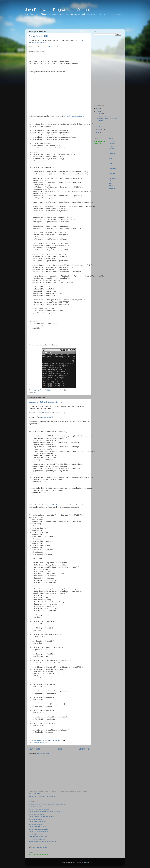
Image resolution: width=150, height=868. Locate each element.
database (112, 153)
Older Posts (84, 749)
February (101, 129)
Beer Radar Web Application (37, 839)
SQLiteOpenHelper (115, 186)
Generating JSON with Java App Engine (45, 402)
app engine (37, 743)
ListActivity (112, 168)
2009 (98, 111)
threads (112, 191)
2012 (98, 108)
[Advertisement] (65, 24)
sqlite (111, 183)
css (110, 151)
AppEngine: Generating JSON (38, 837)
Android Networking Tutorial (53, 47)
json (35, 392)
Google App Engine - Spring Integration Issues (43, 842)
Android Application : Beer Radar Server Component (45, 812)
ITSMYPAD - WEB (34, 794)
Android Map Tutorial (35, 824)
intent (111, 158)
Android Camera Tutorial (36, 814)
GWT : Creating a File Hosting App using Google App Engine (48, 804)
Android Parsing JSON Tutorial (38, 829)
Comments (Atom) (43, 753)
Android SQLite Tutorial (36, 834)
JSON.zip (45, 413)
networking (113, 173)
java (43, 743)
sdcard (111, 181)
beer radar (112, 143)
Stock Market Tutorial (35, 807)
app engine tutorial (46, 417)
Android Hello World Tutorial (37, 822)
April (99, 127)
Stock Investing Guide (39, 847)
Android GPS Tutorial (35, 819)
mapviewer (113, 171)
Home (59, 749)
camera (112, 148)
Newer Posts (34, 749)
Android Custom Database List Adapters (41, 817)
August (100, 114)
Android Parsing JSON (38, 36)
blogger (112, 146)
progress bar (113, 178)
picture (111, 176)
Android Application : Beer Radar (39, 809)
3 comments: (57, 740)
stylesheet (112, 188)
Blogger (86, 863)
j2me (111, 161)
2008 (98, 133)
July (99, 124)
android (112, 138)
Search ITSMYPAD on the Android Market (42, 796)
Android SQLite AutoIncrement (38, 832)
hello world (113, 156)
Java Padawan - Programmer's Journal (57, 10)
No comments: (58, 390)
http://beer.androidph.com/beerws (64, 505)
